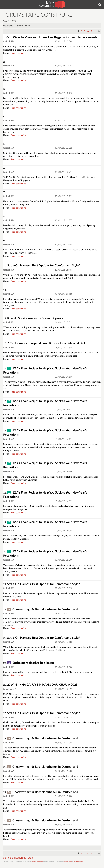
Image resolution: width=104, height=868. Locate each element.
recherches (68, 861)
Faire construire (18, 53)
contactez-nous (78, 861)
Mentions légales (37, 861)
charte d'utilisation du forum (18, 858)
